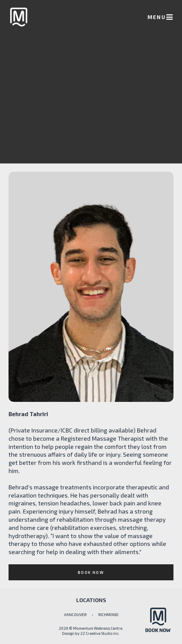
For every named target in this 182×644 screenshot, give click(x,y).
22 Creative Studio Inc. (100, 633)
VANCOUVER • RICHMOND (91, 614)
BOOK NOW (91, 572)
